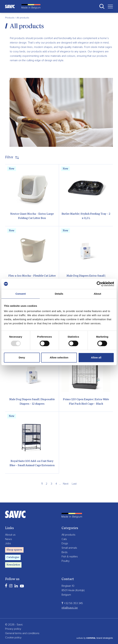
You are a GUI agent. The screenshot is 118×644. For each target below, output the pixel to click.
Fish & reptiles (70, 557)
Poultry (66, 561)
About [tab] (97, 294)
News (9, 539)
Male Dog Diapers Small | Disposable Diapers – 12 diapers (32, 402)
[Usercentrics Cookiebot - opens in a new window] (99, 284)
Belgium (66, 595)
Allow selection (59, 357)
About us (10, 535)
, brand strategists (95, 638)
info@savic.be (70, 608)
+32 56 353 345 (72, 603)
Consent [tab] (21, 294)
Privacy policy (13, 629)
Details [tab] (59, 294)
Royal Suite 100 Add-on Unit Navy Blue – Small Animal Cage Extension (32, 463)
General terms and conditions (22, 633)
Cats (64, 539)
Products (10, 18)
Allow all (96, 357)
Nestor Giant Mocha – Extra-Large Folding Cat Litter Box (32, 216)
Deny (22, 357)
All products (68, 535)
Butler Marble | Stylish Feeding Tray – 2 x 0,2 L (86, 216)
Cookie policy (13, 638)
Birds (65, 552)
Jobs (8, 543)
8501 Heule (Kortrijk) (73, 590)
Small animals (69, 548)
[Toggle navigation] (109, 6)
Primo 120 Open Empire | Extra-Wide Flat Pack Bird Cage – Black (86, 402)
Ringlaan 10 (68, 586)
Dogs (65, 543)
